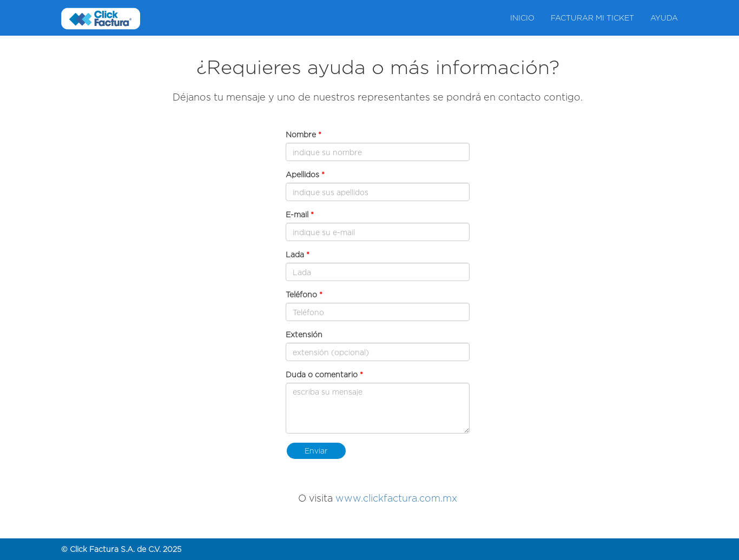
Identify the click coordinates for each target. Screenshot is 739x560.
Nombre (301, 134)
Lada (295, 254)
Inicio (522, 18)
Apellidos (302, 174)
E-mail (297, 214)
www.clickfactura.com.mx (396, 498)
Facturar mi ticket (592, 18)
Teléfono (301, 294)
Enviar (316, 451)
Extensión (304, 334)
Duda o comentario (323, 374)
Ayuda (664, 18)
